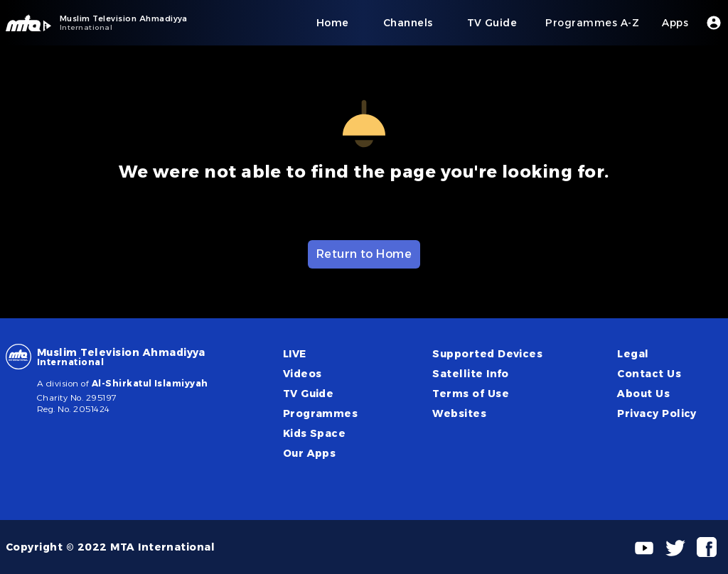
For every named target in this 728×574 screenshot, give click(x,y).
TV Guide (309, 394)
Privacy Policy (657, 413)
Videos (303, 374)
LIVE (295, 354)
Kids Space (315, 433)
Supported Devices (487, 354)
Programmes (321, 413)
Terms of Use (471, 394)
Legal (633, 354)
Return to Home (364, 254)
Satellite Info (471, 374)
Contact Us (649, 374)
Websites (459, 413)
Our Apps (310, 453)
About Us (643, 394)
